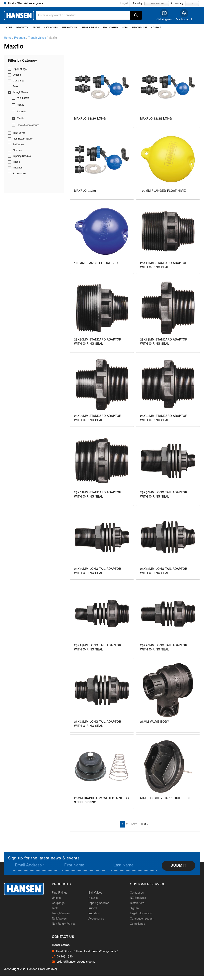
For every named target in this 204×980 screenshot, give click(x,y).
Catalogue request (142, 919)
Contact (156, 28)
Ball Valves (19, 145)
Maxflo (20, 119)
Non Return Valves (23, 139)
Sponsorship (110, 28)
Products (22, 28)
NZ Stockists (138, 898)
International (70, 28)
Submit (178, 866)
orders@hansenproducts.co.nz (76, 962)
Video (125, 28)
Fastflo (21, 105)
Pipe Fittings (20, 69)
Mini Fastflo (23, 98)
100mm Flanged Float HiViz (163, 191)
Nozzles (17, 150)
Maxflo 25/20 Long (90, 119)
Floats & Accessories (28, 125)
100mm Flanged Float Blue (97, 263)
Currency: (178, 3)
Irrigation (18, 168)
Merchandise (140, 28)
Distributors (137, 903)
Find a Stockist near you (24, 3)
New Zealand (155, 3)
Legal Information (141, 914)
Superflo (21, 112)
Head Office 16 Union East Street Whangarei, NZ (87, 951)
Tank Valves (19, 133)
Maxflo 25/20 (85, 191)
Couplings (19, 81)
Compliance (138, 924)
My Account (184, 19)
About (36, 28)
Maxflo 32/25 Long (156, 119)
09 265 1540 (65, 957)
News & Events (90, 28)
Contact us (137, 893)
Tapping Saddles (22, 156)
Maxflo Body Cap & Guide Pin (165, 798)
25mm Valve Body (155, 722)
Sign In (134, 908)
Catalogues (164, 19)
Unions (17, 75)
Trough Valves (37, 38)
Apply (136, 15)
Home (9, 28)
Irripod (16, 162)
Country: (138, 3)
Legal (124, 3)
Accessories (19, 174)
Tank (15, 87)
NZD (192, 3)
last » (145, 824)
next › (135, 824)
